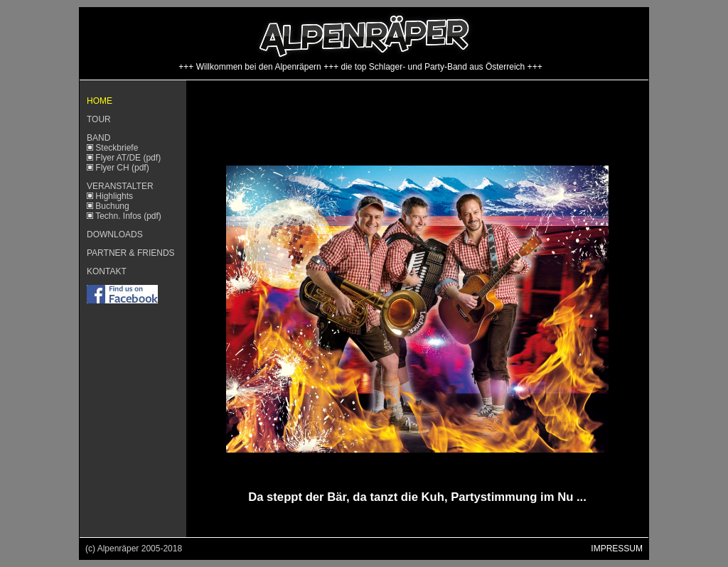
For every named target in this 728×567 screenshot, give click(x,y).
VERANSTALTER (120, 186)
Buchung (112, 206)
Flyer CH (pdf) (121, 168)
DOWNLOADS (115, 234)
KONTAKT (107, 271)
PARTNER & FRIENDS (131, 253)
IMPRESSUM (617, 549)
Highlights (114, 196)
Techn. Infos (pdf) (128, 216)
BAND (98, 138)
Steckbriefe (117, 148)
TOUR (99, 119)
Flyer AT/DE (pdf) (127, 158)
